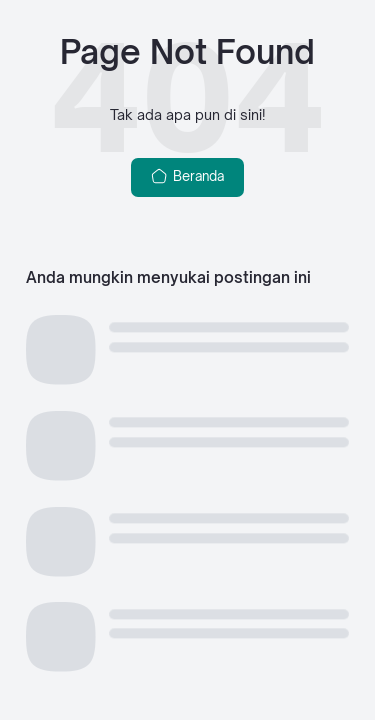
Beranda (187, 176)
